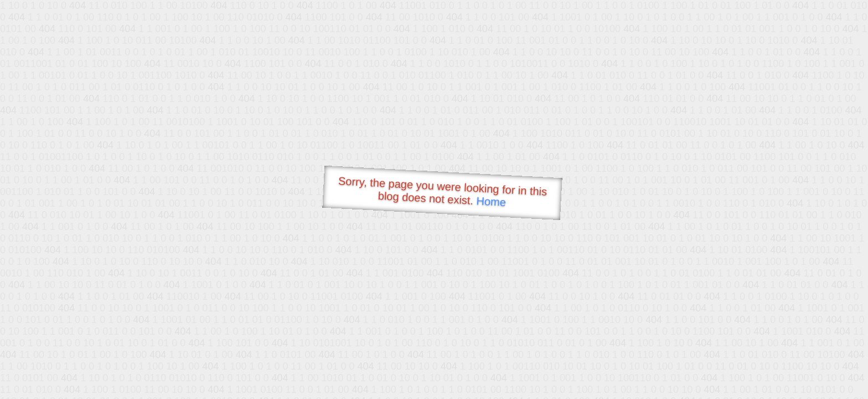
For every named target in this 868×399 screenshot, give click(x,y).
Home (491, 201)
